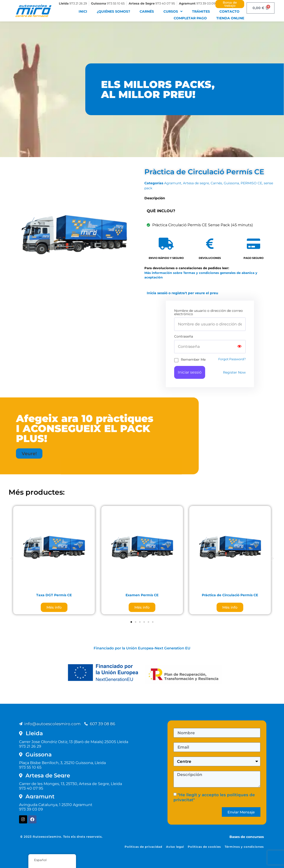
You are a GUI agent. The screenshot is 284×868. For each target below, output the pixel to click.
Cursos (173, 11)
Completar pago (190, 18)
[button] (29, 398)
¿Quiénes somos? (113, 11)
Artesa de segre (196, 183)
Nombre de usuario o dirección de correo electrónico (208, 312)
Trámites (201, 11)
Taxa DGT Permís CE (54, 595)
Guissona (231, 183)
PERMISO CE (251, 183)
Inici (83, 11)
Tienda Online (230, 18)
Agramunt (173, 183)
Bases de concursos (247, 837)
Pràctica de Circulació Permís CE (230, 595)
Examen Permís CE (142, 595)
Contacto (229, 11)
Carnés (147, 11)
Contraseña (184, 336)
